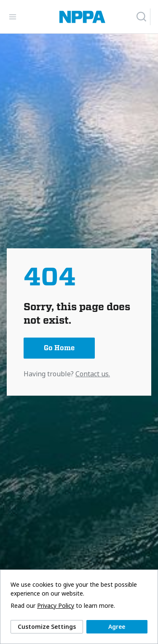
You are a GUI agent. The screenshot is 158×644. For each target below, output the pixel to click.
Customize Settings (47, 627)
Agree (117, 627)
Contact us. (93, 374)
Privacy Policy (56, 606)
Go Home (59, 348)
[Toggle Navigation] (13, 17)
